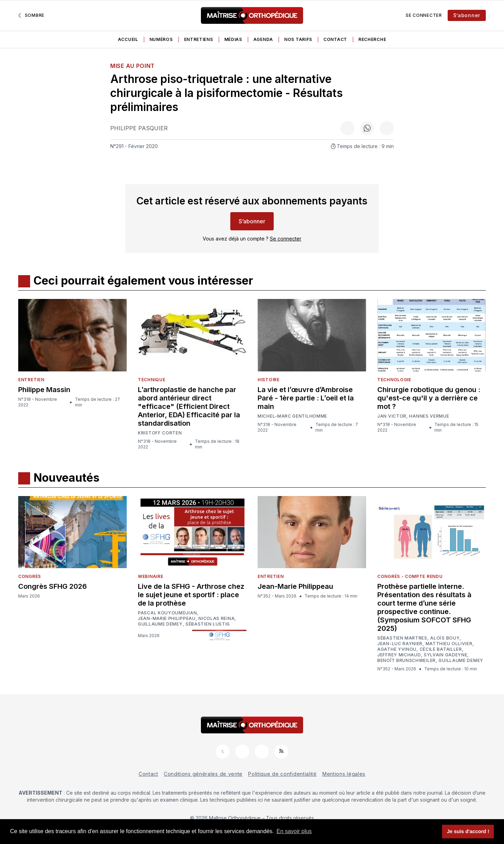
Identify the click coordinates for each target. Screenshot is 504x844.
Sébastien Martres (402, 638)
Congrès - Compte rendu (410, 576)
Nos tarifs (298, 39)
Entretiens (199, 39)
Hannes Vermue (429, 416)
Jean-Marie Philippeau (167, 619)
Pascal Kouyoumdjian (167, 613)
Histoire (269, 380)
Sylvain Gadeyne (446, 655)
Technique (152, 380)
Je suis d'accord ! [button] (468, 831)
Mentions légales (344, 774)
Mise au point (132, 66)
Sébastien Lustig (208, 624)
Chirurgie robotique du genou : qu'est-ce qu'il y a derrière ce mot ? (429, 398)
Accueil (128, 39)
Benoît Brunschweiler (407, 661)
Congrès (30, 576)
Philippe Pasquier (139, 128)
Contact (335, 39)
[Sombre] (31, 15)
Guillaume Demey (160, 624)
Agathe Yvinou (397, 649)
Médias (233, 39)
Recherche (372, 39)
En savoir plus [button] (294, 831)
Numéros (161, 39)
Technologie (394, 380)
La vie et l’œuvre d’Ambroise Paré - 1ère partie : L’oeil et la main (306, 398)
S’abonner (467, 15)
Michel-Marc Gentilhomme (292, 416)
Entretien (31, 380)
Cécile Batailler (441, 649)
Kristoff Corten (160, 433)
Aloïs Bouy (445, 638)
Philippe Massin (44, 390)
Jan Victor (392, 416)
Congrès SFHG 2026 (52, 586)
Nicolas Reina (216, 619)
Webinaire (150, 576)
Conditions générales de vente (203, 774)
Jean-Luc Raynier (400, 644)
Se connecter (424, 15)
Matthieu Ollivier (449, 644)
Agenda (263, 39)
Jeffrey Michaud (399, 655)
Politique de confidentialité (282, 774)
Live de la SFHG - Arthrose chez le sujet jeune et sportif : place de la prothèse (191, 595)
